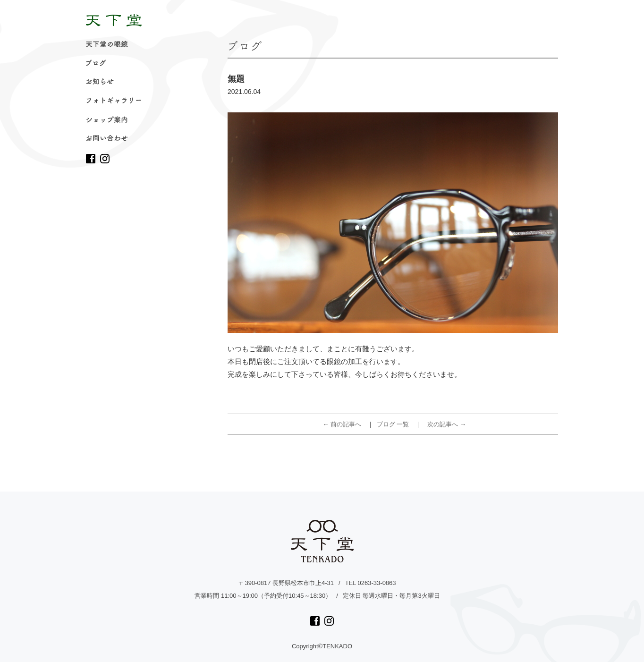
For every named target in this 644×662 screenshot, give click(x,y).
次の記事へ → (447, 424)
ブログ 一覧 (393, 424)
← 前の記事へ (342, 424)
